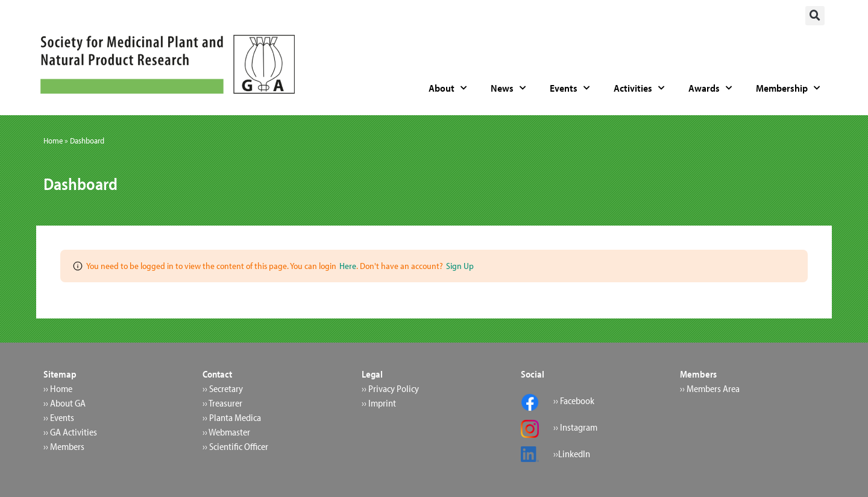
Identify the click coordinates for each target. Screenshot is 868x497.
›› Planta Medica (232, 417)
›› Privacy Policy (390, 388)
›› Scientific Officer (235, 446)
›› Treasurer (222, 403)
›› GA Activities (70, 432)
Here (348, 266)
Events (570, 88)
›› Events (59, 417)
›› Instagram (575, 427)
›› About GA (64, 403)
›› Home (58, 388)
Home (53, 141)
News (508, 88)
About (448, 88)
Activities (639, 88)
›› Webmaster (226, 432)
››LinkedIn (572, 454)
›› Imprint (379, 403)
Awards (710, 88)
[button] (815, 16)
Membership (788, 88)
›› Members (64, 446)
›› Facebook (574, 400)
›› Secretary (223, 388)
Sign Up (460, 266)
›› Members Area (710, 388)
